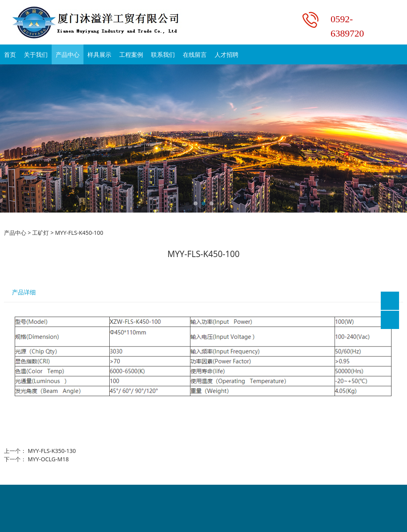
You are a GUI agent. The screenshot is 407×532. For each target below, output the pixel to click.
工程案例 (131, 54)
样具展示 (99, 54)
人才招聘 (227, 54)
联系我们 (163, 54)
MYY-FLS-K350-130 (52, 451)
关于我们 (36, 54)
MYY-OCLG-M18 (48, 459)
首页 (10, 54)
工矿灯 (41, 233)
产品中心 (68, 54)
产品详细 (24, 292)
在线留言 (195, 54)
